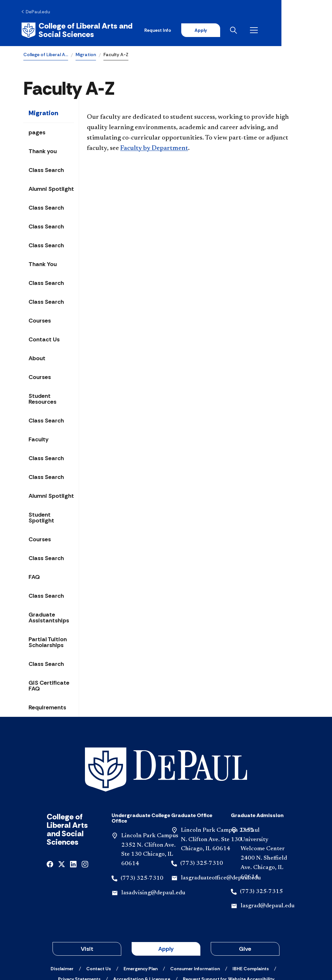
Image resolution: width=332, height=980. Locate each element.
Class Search (46, 169)
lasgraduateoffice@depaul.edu (221, 832)
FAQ (34, 576)
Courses (40, 320)
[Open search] (283, 30)
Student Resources (42, 398)
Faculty (39, 439)
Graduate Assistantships (49, 617)
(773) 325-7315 (261, 846)
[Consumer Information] (195, 923)
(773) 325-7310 (142, 833)
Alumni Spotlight (51, 188)
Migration (86, 54)
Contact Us (44, 339)
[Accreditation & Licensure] (142, 933)
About (37, 358)
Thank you (43, 151)
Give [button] (245, 903)
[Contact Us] (99, 923)
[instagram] (85, 818)
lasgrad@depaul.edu (267, 860)
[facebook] (50, 818)
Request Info (205, 30)
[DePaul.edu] (38, 12)
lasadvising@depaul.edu (153, 847)
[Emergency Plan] (141, 923)
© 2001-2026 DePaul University (166, 952)
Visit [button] (87, 903)
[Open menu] (303, 30)
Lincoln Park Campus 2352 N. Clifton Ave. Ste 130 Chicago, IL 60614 (217, 794)
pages (37, 132)
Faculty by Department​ (154, 148)
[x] (62, 818)
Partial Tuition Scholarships (48, 642)
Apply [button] (166, 903)
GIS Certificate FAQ (49, 685)
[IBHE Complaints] (251, 923)
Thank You (43, 263)
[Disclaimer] (62, 923)
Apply (248, 30)
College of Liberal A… (46, 54)
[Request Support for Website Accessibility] (229, 933)
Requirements (47, 707)
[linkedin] (73, 818)
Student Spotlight (41, 517)
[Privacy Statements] (79, 933)
